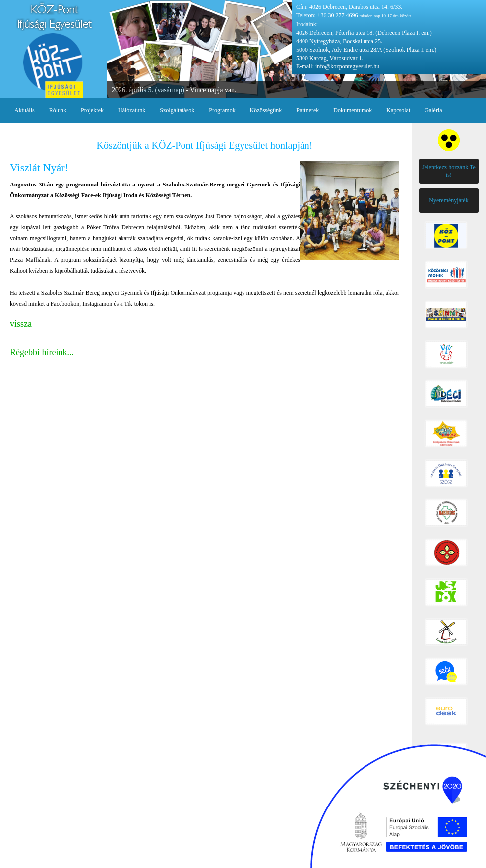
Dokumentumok (353, 110)
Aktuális (25, 110)
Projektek (92, 110)
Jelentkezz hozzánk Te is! (449, 171)
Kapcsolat (398, 110)
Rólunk (58, 110)
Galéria (433, 110)
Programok (222, 110)
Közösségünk (266, 110)
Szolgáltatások (177, 110)
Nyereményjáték (449, 200)
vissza (21, 324)
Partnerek (307, 110)
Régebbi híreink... (42, 352)
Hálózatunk (132, 110)
